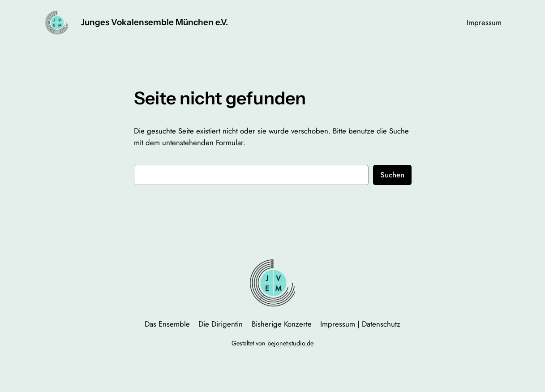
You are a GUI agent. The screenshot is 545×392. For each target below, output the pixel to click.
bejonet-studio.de (290, 343)
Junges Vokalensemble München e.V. (154, 22)
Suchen (392, 175)
